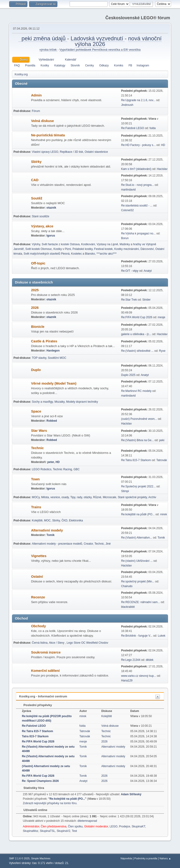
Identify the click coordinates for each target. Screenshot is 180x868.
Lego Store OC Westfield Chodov (88, 643)
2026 (35, 308)
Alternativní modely (47, 530)
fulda (153, 128)
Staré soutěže (41, 216)
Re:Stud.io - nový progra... (138, 185)
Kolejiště (37, 520)
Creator (88, 544)
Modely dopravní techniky (82, 402)
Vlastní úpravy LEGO (45, 152)
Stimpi (125, 491)
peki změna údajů (43, 38)
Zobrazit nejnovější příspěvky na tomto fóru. (50, 803)
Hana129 (127, 681)
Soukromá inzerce (46, 652)
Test (74, 831)
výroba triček (48, 50)
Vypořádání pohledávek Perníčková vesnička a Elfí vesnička (100, 50)
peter (51, 462)
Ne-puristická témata (48, 135)
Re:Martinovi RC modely (136, 391)
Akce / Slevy (57, 643)
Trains (36, 507)
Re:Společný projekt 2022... (138, 486)
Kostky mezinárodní (127, 249)
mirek (163, 514)
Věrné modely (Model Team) (54, 383)
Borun (125, 238)
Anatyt (148, 271)
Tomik (50, 535)
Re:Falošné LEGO (133, 128)
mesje (161, 317)
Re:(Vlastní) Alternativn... (137, 538)
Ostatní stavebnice (96, 152)
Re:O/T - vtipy (130, 271)
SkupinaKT (138, 826)
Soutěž (37, 198)
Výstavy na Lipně (107, 244)
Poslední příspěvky (35, 705)
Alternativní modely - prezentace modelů (57, 544)
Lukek (161, 636)
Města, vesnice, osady (55, 497)
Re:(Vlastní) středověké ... (137, 351)
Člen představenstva (54, 826)
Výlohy (36, 244)
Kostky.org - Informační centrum (43, 696)
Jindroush (127, 105)
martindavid (128, 190)
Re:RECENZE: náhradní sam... (141, 602)
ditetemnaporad (87, 821)
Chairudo (127, 586)
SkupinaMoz (30, 831)
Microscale (110, 497)
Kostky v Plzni (62, 249)
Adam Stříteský (131, 794)
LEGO (114, 826)
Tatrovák (162, 460)
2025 (35, 290)
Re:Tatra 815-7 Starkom (136, 460)
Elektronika (76, 520)
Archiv (152, 497)
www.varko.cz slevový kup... (139, 676)
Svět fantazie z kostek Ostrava (61, 244)
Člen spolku (75, 826)
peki (162, 440)
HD (163, 145)
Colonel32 (127, 210)
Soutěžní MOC (57, 358)
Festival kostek (103, 249)
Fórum (36, 111)
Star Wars (39, 431)
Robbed (52, 421)
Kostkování (88, 244)
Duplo (36, 370)
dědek (150, 660)
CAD (35, 180)
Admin (36, 95)
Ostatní (37, 577)
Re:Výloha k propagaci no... (138, 233)
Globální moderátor (96, 826)
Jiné (108, 544)
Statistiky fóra (31, 788)
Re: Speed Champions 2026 (40, 781)
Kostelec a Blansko (83, 254)
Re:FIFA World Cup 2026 (137, 317)
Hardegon (53, 351)
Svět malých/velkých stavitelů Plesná (47, 254)
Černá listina (40, 643)
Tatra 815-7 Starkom (35, 736)
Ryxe (162, 351)
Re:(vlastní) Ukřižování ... (137, 561)
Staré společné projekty (132, 497)
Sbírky (36, 162)
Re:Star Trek (129, 300)
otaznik (51, 208)
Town (35, 479)
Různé (97, 497)
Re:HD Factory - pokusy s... (138, 145)
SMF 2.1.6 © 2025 (19, 858)
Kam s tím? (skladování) (136, 169)
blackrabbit (128, 607)
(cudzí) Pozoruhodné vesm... (139, 419)
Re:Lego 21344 (131, 660)
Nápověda (126, 858)
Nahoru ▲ (165, 858)
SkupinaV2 (64, 831)
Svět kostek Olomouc (39, 249)
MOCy (36, 497)
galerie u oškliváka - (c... (136, 334)
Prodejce (125, 826)
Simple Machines (41, 858)
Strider (146, 300)
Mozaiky (59, 402)
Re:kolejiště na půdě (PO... (138, 514)
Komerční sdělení (45, 671)
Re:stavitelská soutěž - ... (137, 206)
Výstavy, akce (42, 226)
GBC (77, 469)
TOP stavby (39, 358)
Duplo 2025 (128, 375)
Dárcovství (147, 249)
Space (36, 411)
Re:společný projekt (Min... (138, 581)
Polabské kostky (82, 249)
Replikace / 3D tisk (71, 152)
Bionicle (38, 327)
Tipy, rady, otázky (81, 497)
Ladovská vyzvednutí (98, 38)
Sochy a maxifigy (42, 402)
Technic (37, 448)
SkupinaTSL (47, 831)
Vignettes (39, 556)
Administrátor (31, 826)
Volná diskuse (42, 121)
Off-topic (38, 263)
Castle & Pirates (44, 341)
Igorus (51, 236)
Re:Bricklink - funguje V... (137, 636)
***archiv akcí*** (107, 254)
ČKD (64, 520)
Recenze (38, 597)
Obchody (38, 626)
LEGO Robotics (42, 469)
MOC (47, 520)
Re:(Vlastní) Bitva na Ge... (137, 440)
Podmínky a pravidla (146, 858)
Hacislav (162, 169)
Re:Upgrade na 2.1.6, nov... (138, 100)
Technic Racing (62, 469)
